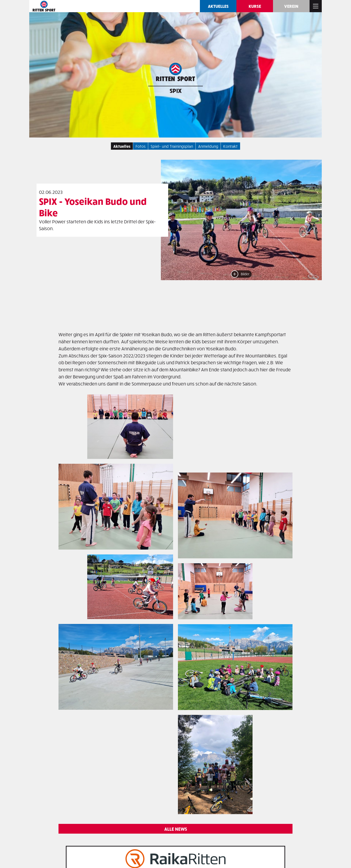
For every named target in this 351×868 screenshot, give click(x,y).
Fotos (141, 146)
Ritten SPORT (44, 6)
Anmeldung (208, 146)
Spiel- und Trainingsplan (172, 146)
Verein (291, 6)
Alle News (176, 829)
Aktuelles (218, 6)
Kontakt (230, 146)
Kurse (255, 6)
